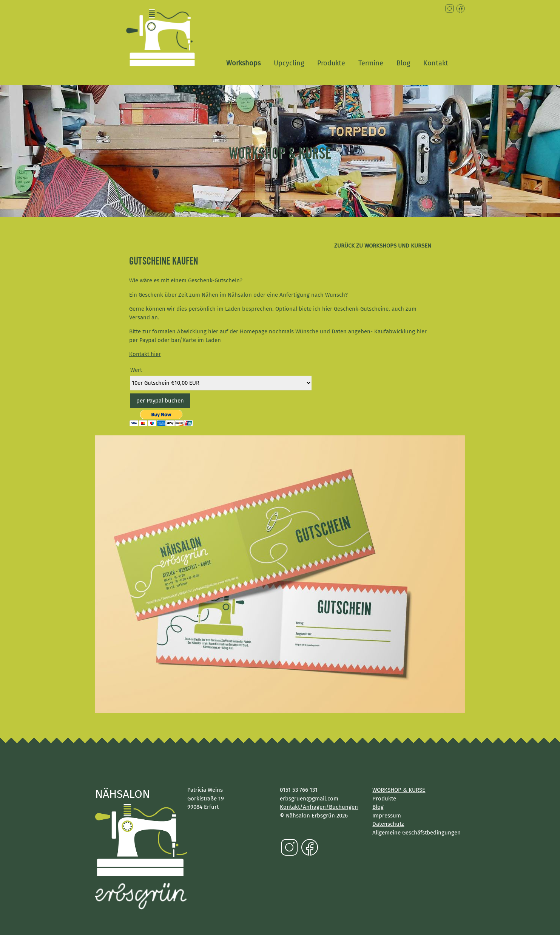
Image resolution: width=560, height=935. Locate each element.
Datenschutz (388, 824)
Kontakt (436, 63)
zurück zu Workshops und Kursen (383, 246)
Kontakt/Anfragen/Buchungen (319, 807)
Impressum (387, 816)
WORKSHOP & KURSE (399, 790)
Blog (403, 63)
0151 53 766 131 (299, 790)
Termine (371, 63)
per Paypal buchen (160, 401)
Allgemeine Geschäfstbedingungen (417, 833)
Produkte (331, 63)
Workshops (243, 63)
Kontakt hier (145, 354)
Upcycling (289, 63)
